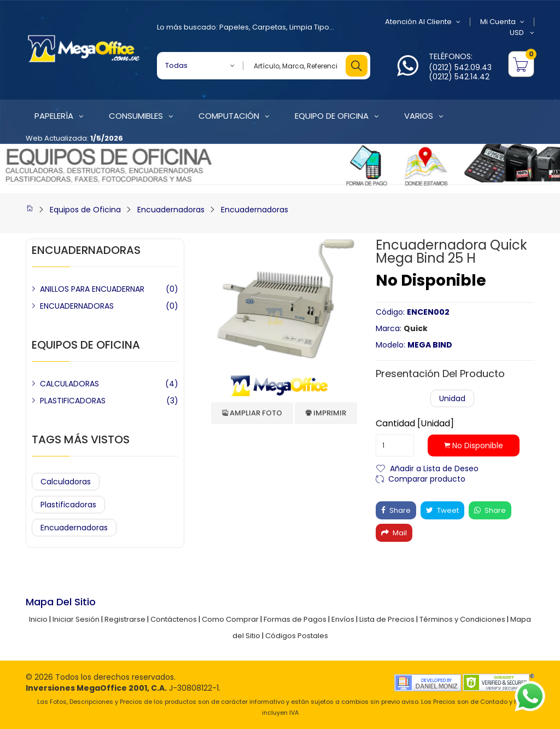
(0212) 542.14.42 (459, 77)
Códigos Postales (297, 636)
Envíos (343, 619)
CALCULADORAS (69, 384)
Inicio (38, 619)
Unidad (452, 398)
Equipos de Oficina (85, 210)
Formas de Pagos (295, 619)
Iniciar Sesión (76, 619)
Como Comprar (230, 619)
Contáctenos (174, 619)
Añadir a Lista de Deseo (434, 468)
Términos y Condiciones (462, 619)
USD (522, 33)
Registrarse (125, 619)
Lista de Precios (387, 619)
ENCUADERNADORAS (77, 306)
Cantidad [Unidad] (415, 424)
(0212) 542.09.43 (460, 67)
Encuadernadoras (171, 210)
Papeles (234, 27)
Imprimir (326, 413)
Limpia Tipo (309, 27)
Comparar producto (427, 478)
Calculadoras (66, 482)
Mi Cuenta (502, 22)
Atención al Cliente (423, 22)
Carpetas (269, 27)
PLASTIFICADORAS (73, 401)
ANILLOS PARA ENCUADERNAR (92, 289)
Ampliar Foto (252, 413)
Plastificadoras (68, 505)
